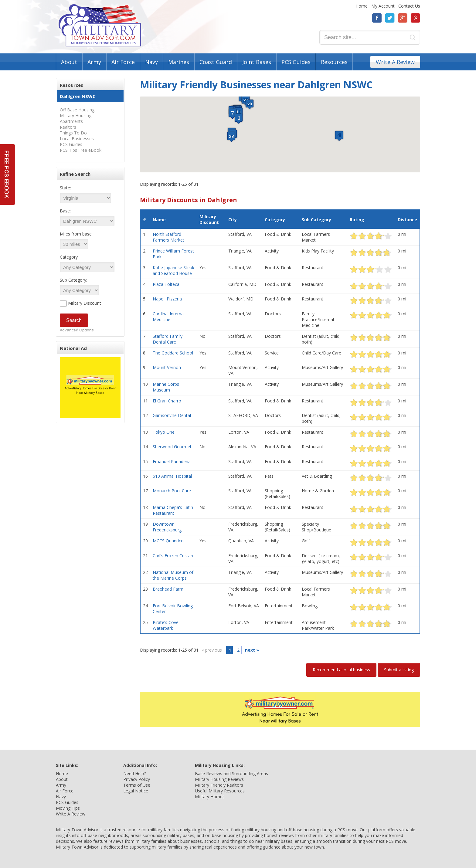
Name (159, 220)
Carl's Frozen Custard (174, 556)
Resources (334, 62)
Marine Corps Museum (166, 387)
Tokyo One (164, 432)
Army (94, 62)
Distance (407, 220)
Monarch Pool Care (172, 491)
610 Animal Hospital (172, 476)
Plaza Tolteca (166, 284)
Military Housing (76, 115)
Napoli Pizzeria (167, 299)
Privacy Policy (137, 779)
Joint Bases (257, 62)
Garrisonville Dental (172, 415)
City (233, 220)
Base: (65, 211)
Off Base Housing (77, 110)
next (252, 650)
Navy (151, 62)
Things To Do (73, 133)
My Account (383, 6)
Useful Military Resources (220, 791)
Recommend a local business (341, 670)
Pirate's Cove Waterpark (166, 625)
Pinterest (415, 18)
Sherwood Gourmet (172, 447)
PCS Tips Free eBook (81, 150)
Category (275, 220)
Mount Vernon (167, 367)
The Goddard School (173, 353)
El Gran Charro (167, 401)
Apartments (71, 121)
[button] (239, 119)
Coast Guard (216, 62)
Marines (179, 62)
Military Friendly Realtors (219, 785)
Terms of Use (137, 785)
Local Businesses (77, 139)
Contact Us (409, 6)
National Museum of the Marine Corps (173, 575)
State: (65, 188)
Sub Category (316, 220)
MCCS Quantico (168, 541)
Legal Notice (136, 791)
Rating (357, 220)
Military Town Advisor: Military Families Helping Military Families (100, 25)
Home (362, 6)
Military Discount (85, 303)
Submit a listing (399, 670)
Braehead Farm (168, 589)
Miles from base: (76, 234)
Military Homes (210, 797)
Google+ (403, 18)
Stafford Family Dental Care (168, 339)
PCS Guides (296, 62)
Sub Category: (73, 280)
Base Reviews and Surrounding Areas (231, 773)
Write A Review (395, 62)
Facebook (377, 18)
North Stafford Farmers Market (168, 237)
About (69, 62)
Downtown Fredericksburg (167, 527)
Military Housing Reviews (219, 779)
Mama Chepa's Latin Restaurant (173, 510)
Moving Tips (68, 808)
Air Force (123, 62)
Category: (69, 257)
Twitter (390, 18)
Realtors (68, 127)
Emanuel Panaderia (172, 461)
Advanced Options (77, 330)
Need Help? (134, 773)
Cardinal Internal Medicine (169, 317)
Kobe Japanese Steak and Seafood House (173, 270)
